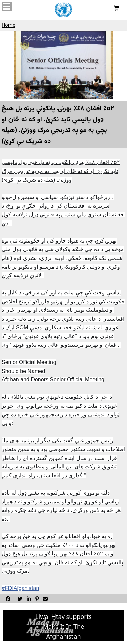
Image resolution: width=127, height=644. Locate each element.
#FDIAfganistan (20, 588)
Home (8, 25)
